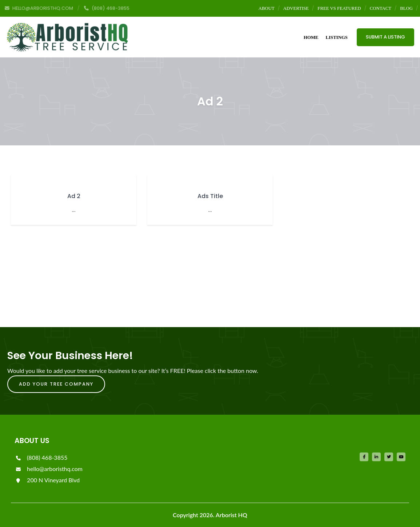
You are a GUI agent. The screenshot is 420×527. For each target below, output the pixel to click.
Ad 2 (74, 196)
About (267, 8)
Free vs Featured (339, 8)
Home (311, 37)
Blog (406, 8)
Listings (337, 37)
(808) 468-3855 (41, 457)
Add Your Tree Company (56, 384)
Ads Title (210, 196)
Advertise (296, 8)
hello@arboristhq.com (49, 469)
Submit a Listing (385, 37)
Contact (381, 8)
